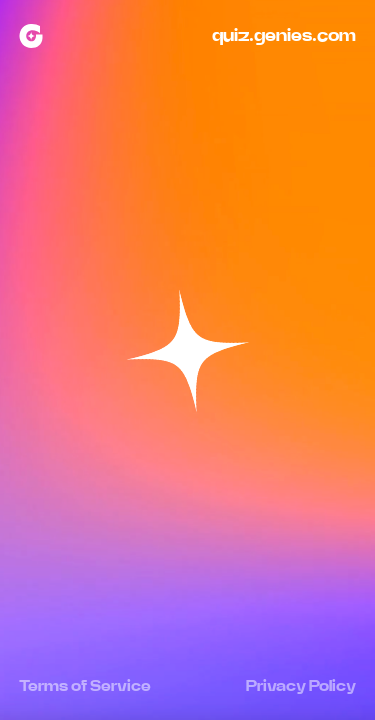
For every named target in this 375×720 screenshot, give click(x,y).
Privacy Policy (301, 686)
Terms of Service (85, 686)
